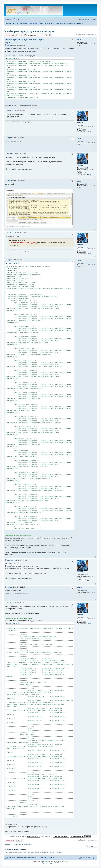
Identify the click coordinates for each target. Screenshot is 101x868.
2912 (86, 125)
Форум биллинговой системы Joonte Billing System (35, 858)
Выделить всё (15, 58)
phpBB (46, 861)
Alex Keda (80, 122)
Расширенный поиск (50, 35)
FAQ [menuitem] (17, 19)
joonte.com (11, 858)
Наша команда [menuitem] (86, 858)
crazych (79, 39)
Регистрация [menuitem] (85, 19)
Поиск (46, 35)
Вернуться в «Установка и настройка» (18, 845)
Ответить (9, 35)
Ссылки (10, 19)
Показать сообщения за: (25, 836)
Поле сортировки (55, 836)
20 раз (89, 132)
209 (86, 42)
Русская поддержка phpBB (50, 863)
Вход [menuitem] (94, 19)
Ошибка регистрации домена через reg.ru (29, 31)
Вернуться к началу (95, 108)
